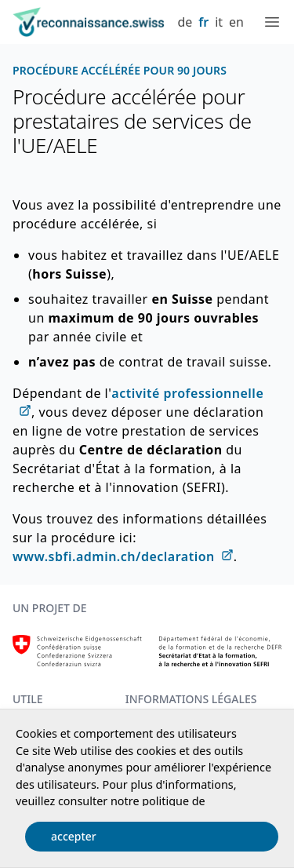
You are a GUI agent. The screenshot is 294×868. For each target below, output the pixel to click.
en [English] (236, 22)
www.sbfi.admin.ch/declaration (114, 556)
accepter (74, 836)
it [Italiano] (219, 22)
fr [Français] (203, 22)
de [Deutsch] (185, 22)
